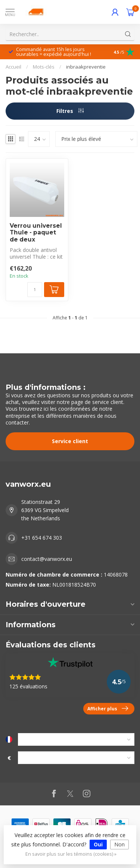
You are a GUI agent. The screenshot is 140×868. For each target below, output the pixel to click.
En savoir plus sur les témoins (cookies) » (71, 854)
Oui (98, 844)
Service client (70, 441)
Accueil (13, 67)
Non (119, 844)
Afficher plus (108, 708)
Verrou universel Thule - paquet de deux (36, 233)
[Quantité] (35, 290)
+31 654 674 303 (42, 538)
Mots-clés (44, 67)
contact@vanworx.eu (47, 559)
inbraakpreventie (86, 67)
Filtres (70, 111)
